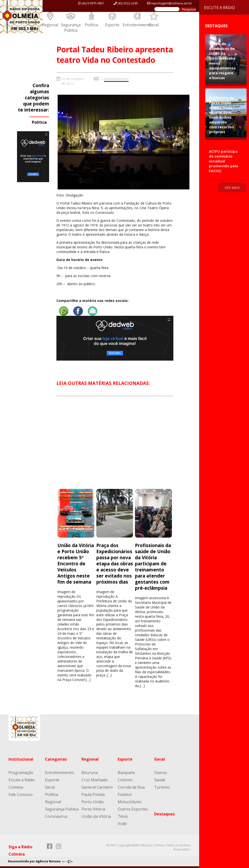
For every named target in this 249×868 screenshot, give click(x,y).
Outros (161, 772)
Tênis (123, 816)
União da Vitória (96, 816)
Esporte (112, 25)
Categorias (56, 758)
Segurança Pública (71, 28)
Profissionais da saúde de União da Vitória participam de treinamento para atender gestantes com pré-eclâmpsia (153, 566)
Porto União (93, 801)
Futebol (125, 794)
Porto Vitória (93, 808)
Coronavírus (56, 816)
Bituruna (90, 772)
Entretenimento (137, 25)
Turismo (162, 786)
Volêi (122, 823)
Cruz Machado (95, 779)
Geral (154, 25)
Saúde (160, 779)
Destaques (165, 813)
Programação (21, 772)
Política (91, 25)
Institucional (21, 758)
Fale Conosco (21, 794)
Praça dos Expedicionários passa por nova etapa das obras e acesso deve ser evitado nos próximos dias (115, 563)
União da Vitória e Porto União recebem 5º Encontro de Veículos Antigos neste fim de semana (76, 563)
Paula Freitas (93, 794)
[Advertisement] (115, 446)
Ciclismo (125, 779)
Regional (50, 25)
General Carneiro (97, 786)
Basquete (126, 772)
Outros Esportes (133, 808)
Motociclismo (130, 801)
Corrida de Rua (131, 786)
